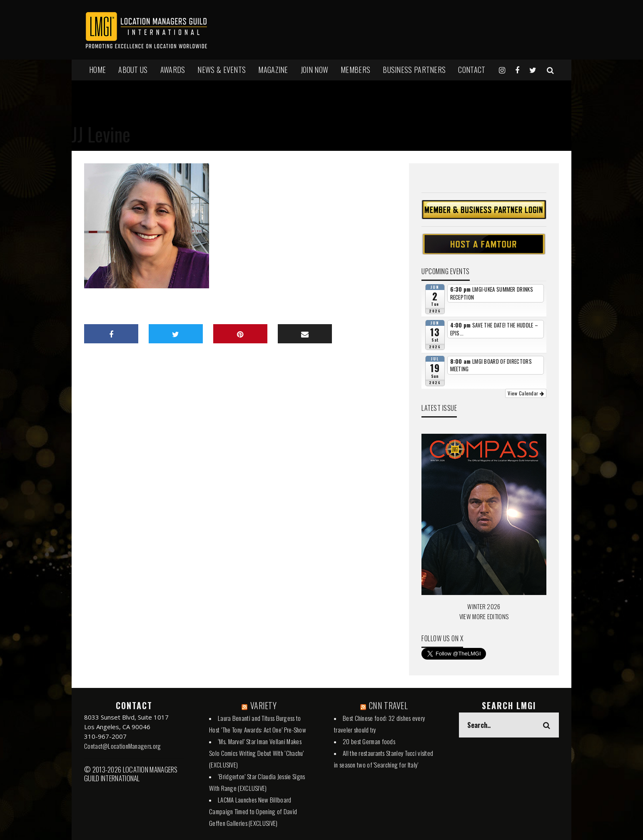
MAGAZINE (273, 70)
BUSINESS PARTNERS (414, 70)
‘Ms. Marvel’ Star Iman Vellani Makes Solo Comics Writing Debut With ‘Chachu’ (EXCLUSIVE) (257, 753)
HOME (97, 70)
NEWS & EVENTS (222, 70)
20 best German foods (369, 741)
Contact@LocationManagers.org (122, 746)
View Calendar (526, 393)
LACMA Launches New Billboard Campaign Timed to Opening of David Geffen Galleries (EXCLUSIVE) (253, 811)
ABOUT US (133, 70)
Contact (472, 70)
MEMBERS (355, 70)
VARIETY (263, 705)
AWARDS (173, 70)
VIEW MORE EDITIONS (484, 616)
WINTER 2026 (484, 606)
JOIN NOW (314, 70)
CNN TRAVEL (388, 705)
